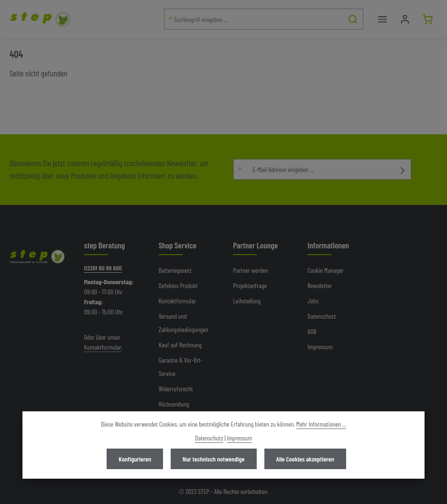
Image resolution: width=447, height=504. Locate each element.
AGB (312, 331)
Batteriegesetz (175, 270)
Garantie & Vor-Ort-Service (181, 367)
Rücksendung (174, 404)
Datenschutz (322, 316)
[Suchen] (353, 19)
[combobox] (254, 19)
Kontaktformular (103, 347)
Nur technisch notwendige (213, 459)
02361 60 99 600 (103, 268)
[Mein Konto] (405, 19)
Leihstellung (246, 301)
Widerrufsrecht (176, 389)
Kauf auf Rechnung (180, 345)
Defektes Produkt (178, 285)
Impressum (320, 347)
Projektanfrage (250, 285)
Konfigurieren (135, 459)
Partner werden (250, 270)
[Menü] (382, 19)
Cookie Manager (325, 270)
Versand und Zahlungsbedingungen (184, 323)
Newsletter (320, 285)
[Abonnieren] (403, 169)
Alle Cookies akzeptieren (305, 459)
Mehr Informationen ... (321, 424)
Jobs (313, 301)
